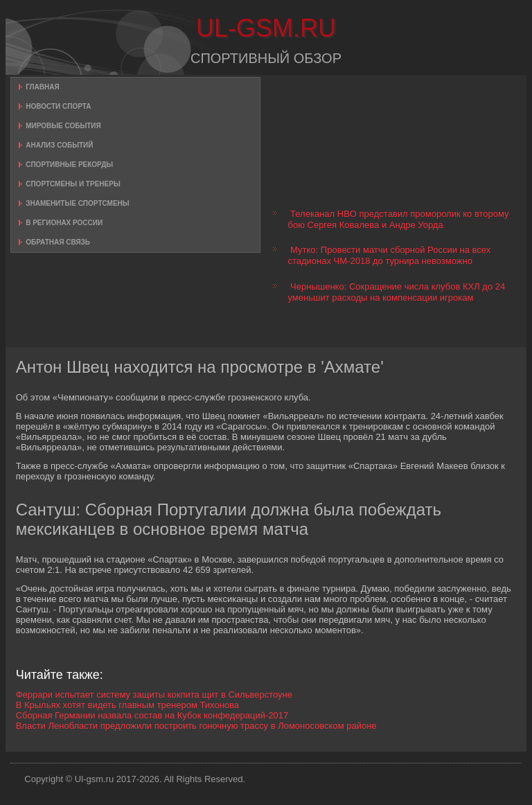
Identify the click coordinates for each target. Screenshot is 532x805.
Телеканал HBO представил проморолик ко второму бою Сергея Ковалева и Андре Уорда (398, 219)
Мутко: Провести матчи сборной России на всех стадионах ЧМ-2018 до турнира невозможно (389, 255)
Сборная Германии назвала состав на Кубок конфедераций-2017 (152, 715)
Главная (43, 87)
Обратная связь (58, 242)
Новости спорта (58, 106)
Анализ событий (59, 145)
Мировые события (63, 126)
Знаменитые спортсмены (77, 203)
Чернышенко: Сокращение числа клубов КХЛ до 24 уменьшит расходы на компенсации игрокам (396, 292)
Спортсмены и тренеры (73, 184)
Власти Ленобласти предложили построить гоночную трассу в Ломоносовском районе (196, 726)
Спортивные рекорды (69, 165)
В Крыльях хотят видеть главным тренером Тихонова (127, 705)
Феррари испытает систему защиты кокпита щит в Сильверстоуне (154, 695)
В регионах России (64, 223)
